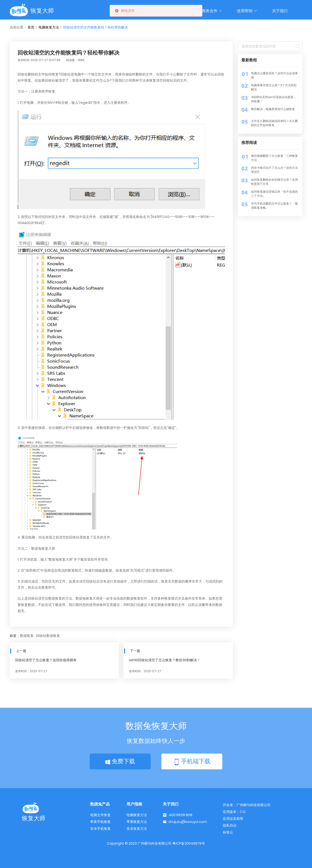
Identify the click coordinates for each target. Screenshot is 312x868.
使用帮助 (247, 11)
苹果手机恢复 (100, 822)
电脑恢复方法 (49, 27)
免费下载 (120, 761)
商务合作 (212, 11)
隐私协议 (230, 825)
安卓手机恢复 (100, 829)
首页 (31, 27)
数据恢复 (27, 636)
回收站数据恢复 (48, 636)
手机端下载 (192, 762)
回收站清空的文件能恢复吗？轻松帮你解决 (96, 27)
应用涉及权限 (233, 819)
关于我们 (280, 11)
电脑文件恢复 (100, 815)
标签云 (228, 832)
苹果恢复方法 (137, 822)
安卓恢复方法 (137, 829)
